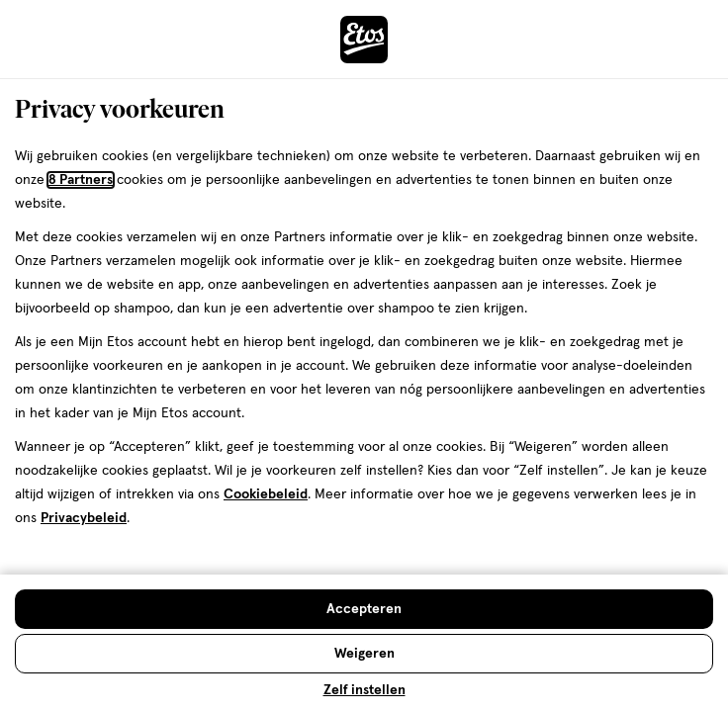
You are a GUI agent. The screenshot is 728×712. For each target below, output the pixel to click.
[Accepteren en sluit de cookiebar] (364, 609)
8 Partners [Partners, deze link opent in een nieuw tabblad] (81, 180)
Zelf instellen (364, 690)
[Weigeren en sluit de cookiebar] (364, 654)
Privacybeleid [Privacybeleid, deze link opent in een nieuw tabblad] (84, 518)
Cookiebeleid (266, 494)
